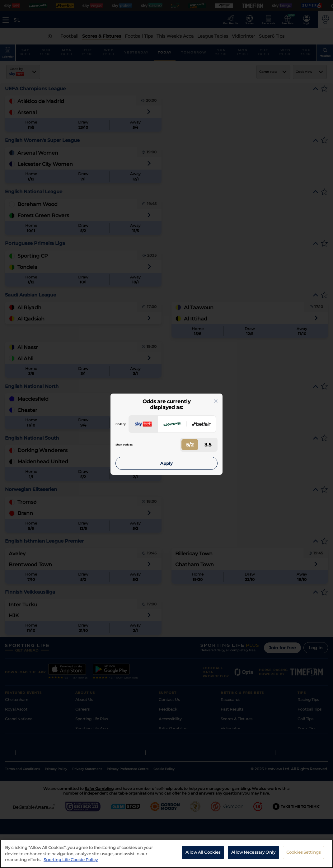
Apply (166, 463)
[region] (166, 854)
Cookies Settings (303, 852)
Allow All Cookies (203, 852)
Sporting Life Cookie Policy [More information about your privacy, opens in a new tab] (71, 860)
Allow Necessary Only (253, 852)
